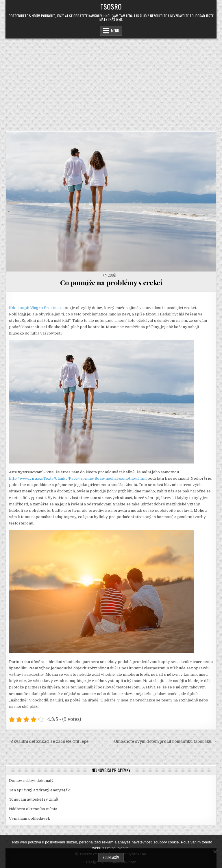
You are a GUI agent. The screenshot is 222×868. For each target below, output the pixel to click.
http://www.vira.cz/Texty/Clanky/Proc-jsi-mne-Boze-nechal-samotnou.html (78, 478)
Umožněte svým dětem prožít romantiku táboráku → (165, 742)
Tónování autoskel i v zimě (34, 799)
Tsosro (111, 6)
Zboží (112, 275)
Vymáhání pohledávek (29, 818)
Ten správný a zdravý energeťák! (40, 790)
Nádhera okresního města (33, 809)
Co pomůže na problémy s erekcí (111, 282)
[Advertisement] (111, 82)
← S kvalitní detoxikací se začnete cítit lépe (47, 742)
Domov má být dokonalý (31, 781)
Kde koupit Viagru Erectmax (35, 308)
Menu (115, 31)
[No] (215, 852)
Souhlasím (111, 857)
